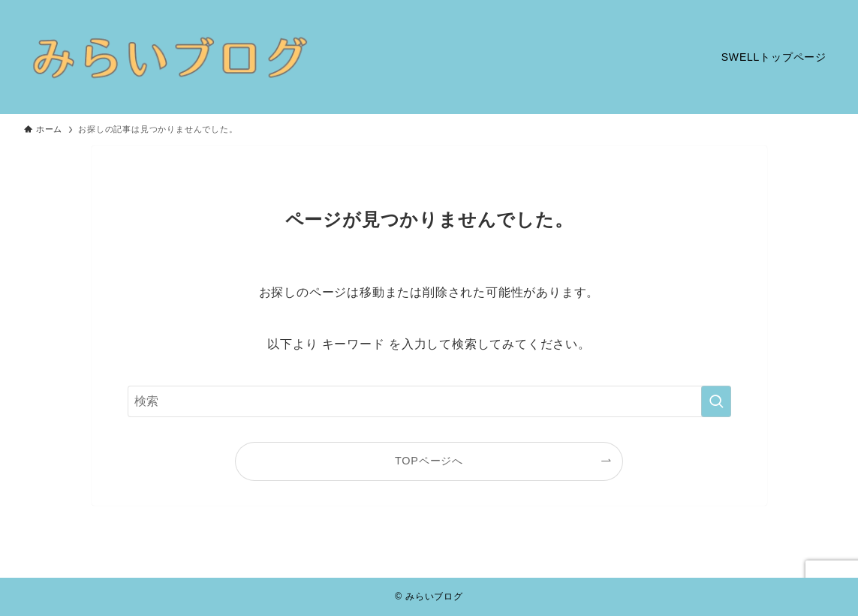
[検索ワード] (429, 401)
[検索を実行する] (716, 401)
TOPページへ (429, 461)
